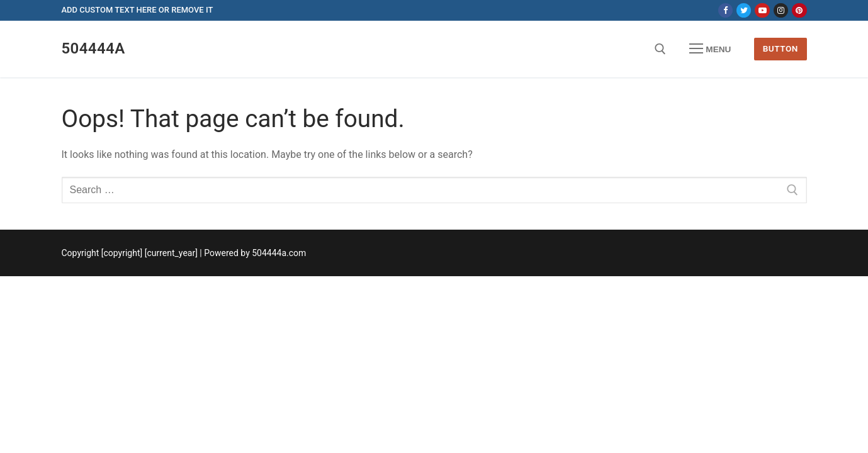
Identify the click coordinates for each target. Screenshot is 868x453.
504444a (93, 48)
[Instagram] (781, 10)
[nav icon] (710, 49)
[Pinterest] (799, 10)
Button (781, 48)
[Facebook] (725, 10)
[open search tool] (660, 49)
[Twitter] (744, 10)
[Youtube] (762, 10)
